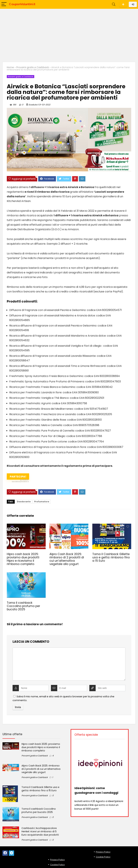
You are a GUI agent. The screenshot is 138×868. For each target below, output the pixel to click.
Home (10, 67)
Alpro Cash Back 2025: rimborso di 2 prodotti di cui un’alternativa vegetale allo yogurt (67, 559)
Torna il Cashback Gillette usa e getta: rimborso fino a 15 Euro (111, 557)
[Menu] (4, 4)
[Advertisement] (69, 34)
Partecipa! (18, 477)
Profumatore (42, 502)
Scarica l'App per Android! (123, 4)
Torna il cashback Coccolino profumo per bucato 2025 (23, 606)
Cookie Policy (57, 865)
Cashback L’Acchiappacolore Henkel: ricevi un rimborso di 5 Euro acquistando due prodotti (40, 831)
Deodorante (24, 502)
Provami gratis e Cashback (33, 67)
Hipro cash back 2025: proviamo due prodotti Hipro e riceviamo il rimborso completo (23, 559)
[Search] (114, 4)
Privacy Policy (57, 860)
